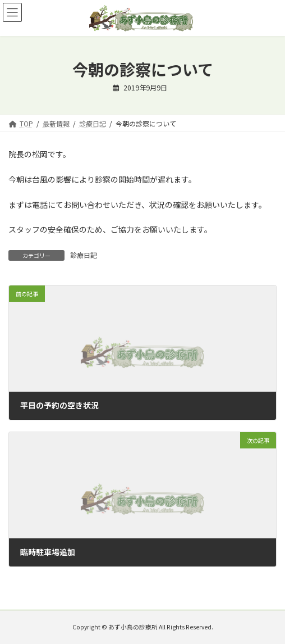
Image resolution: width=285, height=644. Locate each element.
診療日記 (84, 255)
